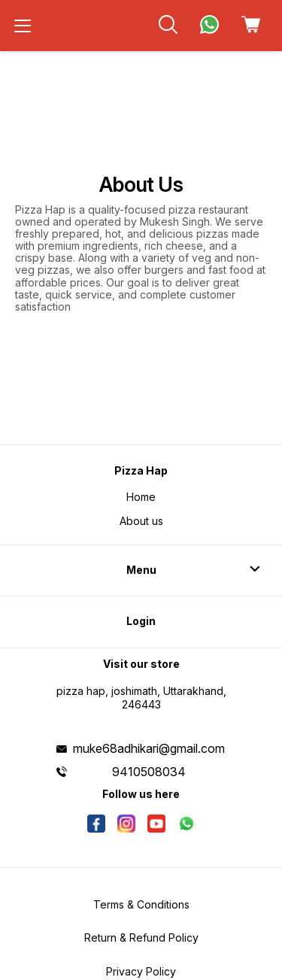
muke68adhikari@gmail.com (149, 748)
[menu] (23, 26)
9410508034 (149, 772)
